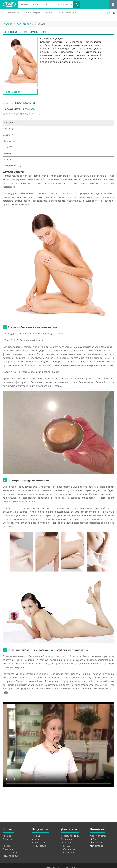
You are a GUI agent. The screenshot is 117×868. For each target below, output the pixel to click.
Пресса (6, 846)
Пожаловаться (39, 846)
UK (109, 13)
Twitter (95, 839)
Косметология (25, 24)
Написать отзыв (67, 13)
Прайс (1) (8, 160)
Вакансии (7, 839)
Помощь (36, 836)
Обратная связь (98, 836)
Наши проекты (10, 856)
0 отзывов (28, 109)
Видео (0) (8, 153)
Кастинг (36, 839)
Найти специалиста (42, 842)
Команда (7, 836)
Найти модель (68, 849)
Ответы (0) (9, 141)
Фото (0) (8, 147)
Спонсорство (68, 852)
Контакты (7, 842)
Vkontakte (97, 846)
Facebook (97, 842)
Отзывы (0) (9, 129)
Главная (7, 24)
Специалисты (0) (12, 166)
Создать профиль (70, 836)
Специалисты (11, 13)
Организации (32, 13)
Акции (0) (8, 135)
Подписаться (12, 92)
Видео (48, 13)
